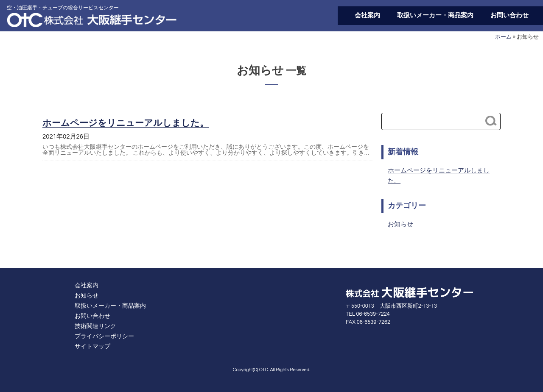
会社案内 (367, 15)
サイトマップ (92, 347)
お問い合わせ (509, 15)
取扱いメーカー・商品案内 (435, 15)
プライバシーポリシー (104, 336)
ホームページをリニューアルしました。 (126, 123)
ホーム (503, 37)
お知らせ (400, 224)
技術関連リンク (95, 326)
